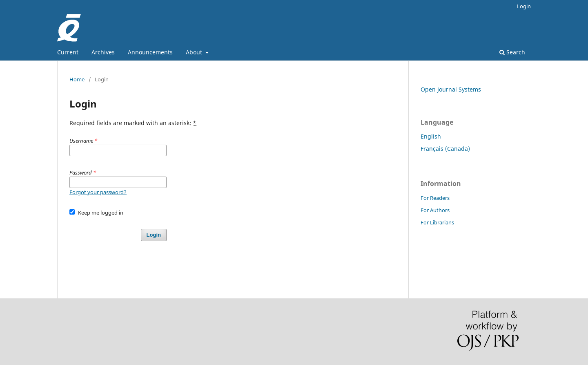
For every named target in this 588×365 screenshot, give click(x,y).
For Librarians (437, 222)
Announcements (150, 52)
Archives (103, 52)
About (195, 52)
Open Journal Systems (451, 89)
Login (524, 6)
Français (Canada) (445, 149)
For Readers (435, 198)
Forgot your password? (98, 192)
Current (68, 52)
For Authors (435, 210)
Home (77, 79)
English (431, 136)
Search (512, 52)
